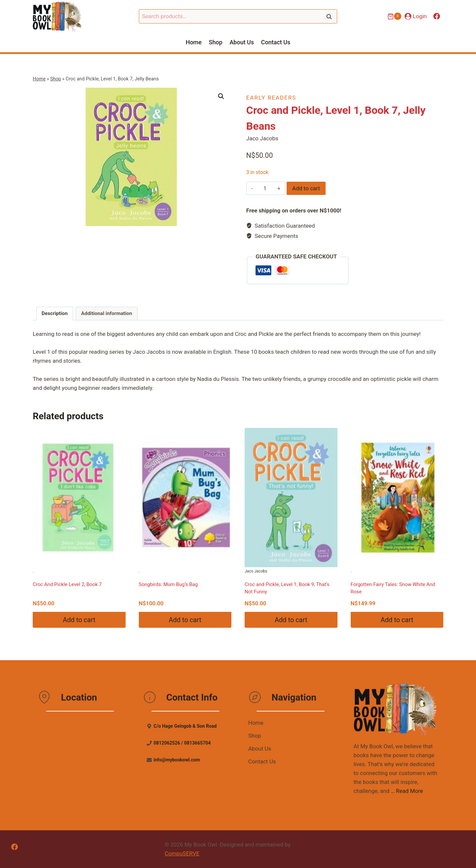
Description (55, 313)
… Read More (407, 791)
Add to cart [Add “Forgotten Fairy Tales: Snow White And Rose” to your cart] (397, 620)
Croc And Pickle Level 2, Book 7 (67, 584)
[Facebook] (437, 16)
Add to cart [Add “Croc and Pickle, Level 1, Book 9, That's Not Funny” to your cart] (291, 620)
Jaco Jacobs (291, 501)
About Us (242, 42)
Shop (216, 42)
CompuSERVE (182, 853)
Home (194, 42)
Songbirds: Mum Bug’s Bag (168, 584)
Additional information (106, 313)
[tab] (55, 314)
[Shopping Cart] (394, 16)
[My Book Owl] (58, 16)
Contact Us (276, 42)
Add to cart (306, 188)
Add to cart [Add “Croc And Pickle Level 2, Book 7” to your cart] (79, 620)
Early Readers (271, 98)
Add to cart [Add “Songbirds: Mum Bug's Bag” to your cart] (185, 620)
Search (331, 16)
